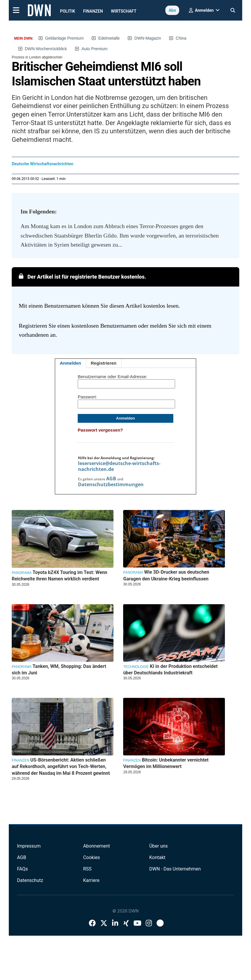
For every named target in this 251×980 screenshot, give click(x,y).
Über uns (158, 846)
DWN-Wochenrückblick (46, 49)
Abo (172, 10)
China (181, 38)
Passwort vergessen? (100, 430)
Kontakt (157, 857)
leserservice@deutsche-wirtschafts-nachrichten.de (119, 466)
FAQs (22, 869)
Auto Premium (95, 49)
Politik (68, 11)
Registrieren (104, 363)
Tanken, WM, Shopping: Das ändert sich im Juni (59, 670)
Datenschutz (30, 880)
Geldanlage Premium (65, 38)
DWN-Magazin (148, 38)
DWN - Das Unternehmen (175, 869)
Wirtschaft (124, 11)
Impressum (29, 846)
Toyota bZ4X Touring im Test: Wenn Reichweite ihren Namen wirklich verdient (60, 576)
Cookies (91, 857)
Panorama (22, 573)
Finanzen (93, 11)
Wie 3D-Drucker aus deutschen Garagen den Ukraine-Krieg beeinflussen (166, 575)
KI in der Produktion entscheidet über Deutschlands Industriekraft (170, 670)
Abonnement (96, 846)
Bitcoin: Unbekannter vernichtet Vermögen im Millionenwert (166, 763)
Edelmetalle (109, 38)
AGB (111, 479)
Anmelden (71, 363)
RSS (87, 869)
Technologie (136, 667)
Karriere (91, 880)
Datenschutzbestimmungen (111, 484)
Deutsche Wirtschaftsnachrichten (43, 164)
